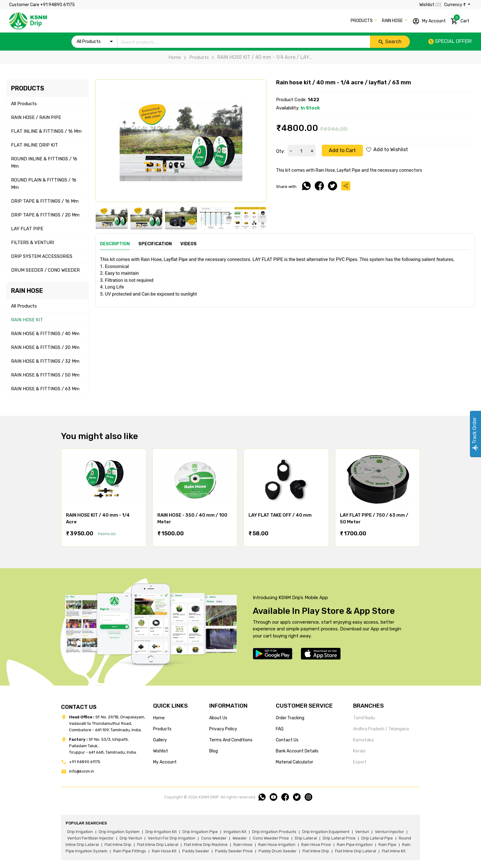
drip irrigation (80, 832)
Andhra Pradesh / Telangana (381, 729)
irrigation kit (235, 832)
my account (165, 762)
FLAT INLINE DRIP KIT (35, 145)
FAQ (280, 729)
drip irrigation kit (161, 832)
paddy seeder (196, 851)
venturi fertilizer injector (90, 838)
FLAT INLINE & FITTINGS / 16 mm (46, 131)
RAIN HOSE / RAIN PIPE (36, 117)
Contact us (287, 740)
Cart (460, 20)
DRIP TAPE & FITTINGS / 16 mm (45, 201)
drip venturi (131, 838)
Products (195, 57)
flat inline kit (394, 851)
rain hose (243, 845)
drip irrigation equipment (326, 832)
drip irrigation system (119, 832)
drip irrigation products (274, 832)
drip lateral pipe (377, 838)
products (162, 729)
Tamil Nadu (364, 718)
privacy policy (223, 729)
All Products (24, 104)
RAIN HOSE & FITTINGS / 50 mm (45, 375)
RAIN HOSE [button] (393, 21)
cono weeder (214, 838)
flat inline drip (118, 845)
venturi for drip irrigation (172, 838)
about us (218, 718)
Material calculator (294, 762)
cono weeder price (271, 838)
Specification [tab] (155, 244)
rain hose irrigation (277, 845)
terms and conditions (231, 740)
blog (214, 751)
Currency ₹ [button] (455, 5)
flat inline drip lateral (158, 845)
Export (360, 762)
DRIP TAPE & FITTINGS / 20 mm (45, 215)
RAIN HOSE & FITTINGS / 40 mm (45, 334)
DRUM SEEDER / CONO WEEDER (45, 270)
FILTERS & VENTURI (33, 243)
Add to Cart (342, 150)
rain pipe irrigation (355, 845)
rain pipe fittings (130, 851)
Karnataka (363, 740)
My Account (429, 21)
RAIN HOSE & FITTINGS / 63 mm (45, 389)
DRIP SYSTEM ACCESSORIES (42, 256)
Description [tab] (115, 244)
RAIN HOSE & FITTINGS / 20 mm (45, 347)
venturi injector (389, 832)
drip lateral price (339, 838)
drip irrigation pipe (200, 832)
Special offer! (450, 41)
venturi (362, 832)
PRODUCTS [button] (362, 21)
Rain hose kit (164, 851)
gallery (160, 740)
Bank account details (297, 751)
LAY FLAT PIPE (27, 229)
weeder (240, 838)
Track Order (474, 434)
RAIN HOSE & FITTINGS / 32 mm (45, 361)
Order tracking (290, 718)
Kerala (359, 751)
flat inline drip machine (206, 845)
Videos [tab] (189, 244)
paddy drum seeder (278, 851)
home (159, 718)
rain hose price (316, 845)
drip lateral (306, 838)
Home (175, 57)
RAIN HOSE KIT (27, 320)
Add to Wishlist (387, 149)
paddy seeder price (234, 851)
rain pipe (387, 845)
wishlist (161, 751)
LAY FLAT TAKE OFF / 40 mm (280, 515)
